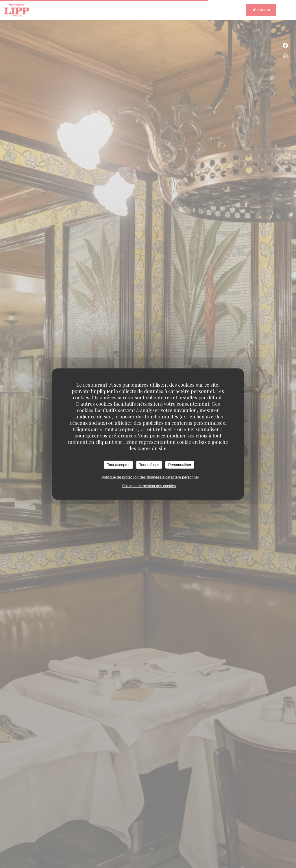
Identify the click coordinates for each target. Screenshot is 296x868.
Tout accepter (118, 465)
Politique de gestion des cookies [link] (149, 486)
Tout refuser (149, 465)
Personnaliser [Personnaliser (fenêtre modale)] (180, 465)
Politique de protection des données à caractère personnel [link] (150, 477)
